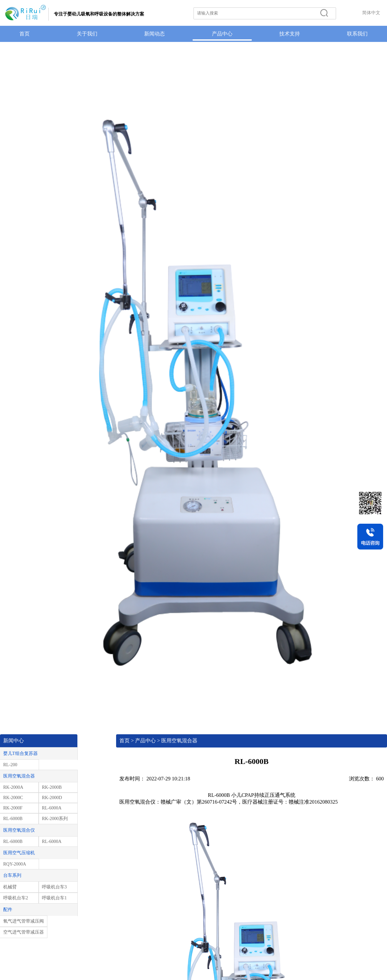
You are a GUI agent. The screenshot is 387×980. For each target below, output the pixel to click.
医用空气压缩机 (19, 853)
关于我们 (87, 34)
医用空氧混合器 (19, 776)
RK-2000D (52, 798)
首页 (25, 34)
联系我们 (357, 34)
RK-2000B (52, 787)
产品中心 (222, 34)
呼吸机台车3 (54, 887)
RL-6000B (13, 819)
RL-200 (10, 765)
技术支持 (290, 34)
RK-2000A (13, 787)
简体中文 (371, 13)
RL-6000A (52, 808)
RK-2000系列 (55, 819)
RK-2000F (13, 808)
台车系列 (12, 875)
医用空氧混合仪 (19, 830)
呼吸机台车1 (54, 898)
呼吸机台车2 (16, 898)
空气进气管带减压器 (24, 932)
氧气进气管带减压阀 (24, 921)
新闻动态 (154, 34)
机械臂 (10, 887)
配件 (8, 910)
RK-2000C (13, 798)
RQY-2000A (15, 864)
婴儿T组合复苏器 (20, 753)
